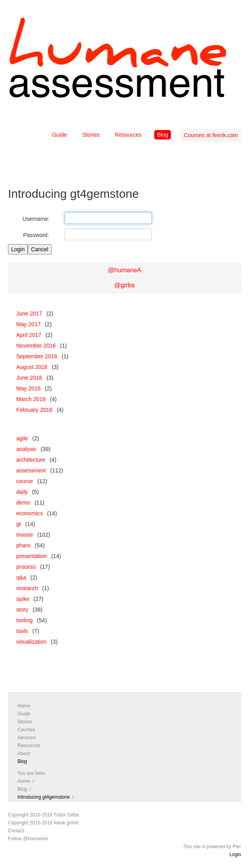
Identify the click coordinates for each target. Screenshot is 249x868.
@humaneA (125, 270)
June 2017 (29, 314)
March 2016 (31, 399)
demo (23, 503)
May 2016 (28, 388)
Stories (91, 135)
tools (22, 631)
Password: (36, 235)
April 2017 (29, 335)
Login (235, 855)
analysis (26, 449)
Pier (237, 847)
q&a (21, 577)
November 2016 (36, 346)
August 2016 (32, 367)
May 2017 (28, 324)
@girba (125, 285)
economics (30, 513)
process (26, 567)
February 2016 (34, 410)
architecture (31, 460)
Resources (128, 135)
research (27, 588)
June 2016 (29, 378)
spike (23, 599)
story (22, 610)
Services (27, 738)
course (25, 481)
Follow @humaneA (28, 839)
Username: (36, 219)
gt (19, 524)
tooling (24, 620)
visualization (31, 642)
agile (22, 438)
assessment (31, 470)
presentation (32, 556)
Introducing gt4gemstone (44, 797)
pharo (23, 545)
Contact (16, 831)
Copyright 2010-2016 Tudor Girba (43, 815)
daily (22, 492)
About (24, 753)
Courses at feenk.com (211, 135)
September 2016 (37, 356)
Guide (59, 135)
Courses (26, 730)
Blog (163, 135)
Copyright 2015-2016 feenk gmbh (43, 823)
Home (24, 706)
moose (25, 535)
